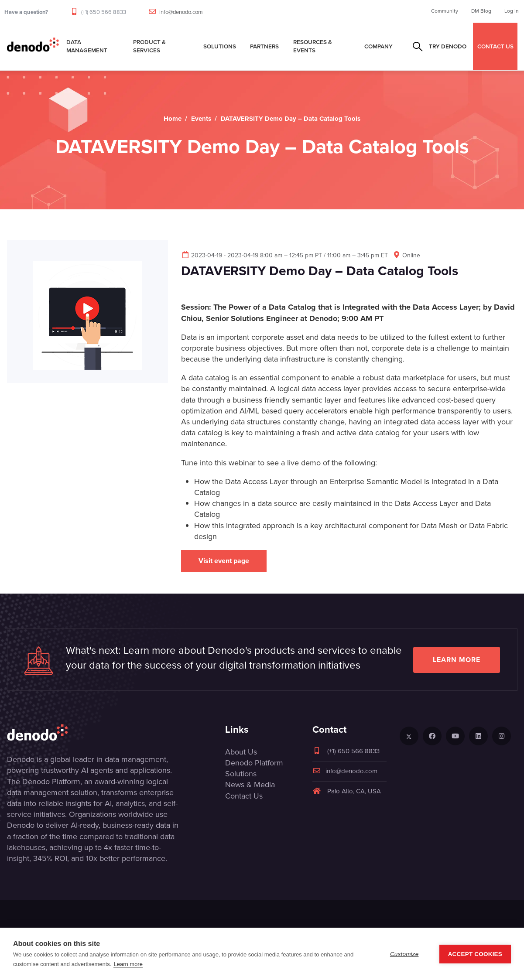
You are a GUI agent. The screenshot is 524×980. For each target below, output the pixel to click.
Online (406, 255)
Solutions (220, 46)
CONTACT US (495, 46)
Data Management (87, 46)
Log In (512, 11)
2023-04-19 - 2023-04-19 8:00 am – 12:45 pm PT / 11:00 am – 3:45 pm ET (284, 255)
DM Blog (481, 11)
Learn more (457, 660)
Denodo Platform (254, 763)
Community (445, 11)
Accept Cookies (475, 954)
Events (201, 119)
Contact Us (244, 796)
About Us (241, 752)
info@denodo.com (181, 12)
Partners (264, 46)
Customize (404, 954)
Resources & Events (313, 46)
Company (378, 46)
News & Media (250, 785)
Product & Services (149, 46)
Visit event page (224, 561)
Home (173, 119)
